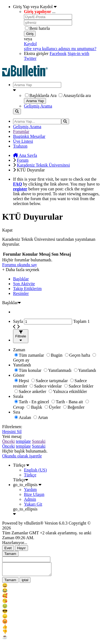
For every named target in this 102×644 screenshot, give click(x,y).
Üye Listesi (23, 141)
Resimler (21, 293)
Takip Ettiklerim (27, 289)
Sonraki (39, 441)
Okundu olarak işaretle (22, 456)
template (23, 441)
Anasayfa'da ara (75, 95)
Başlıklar (21, 279)
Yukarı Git (33, 504)
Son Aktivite (24, 284)
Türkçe (21, 465)
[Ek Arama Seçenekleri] (56, 90)
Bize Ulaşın (34, 494)
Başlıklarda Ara (41, 95)
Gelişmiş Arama (38, 106)
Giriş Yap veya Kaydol (35, 7)
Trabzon (20, 146)
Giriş (30, 34)
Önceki (8, 441)
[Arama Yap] (37, 85)
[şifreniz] (48, 23)
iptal (25, 582)
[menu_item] (51, 588)
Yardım (30, 489)
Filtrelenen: (12, 427)
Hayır (21, 548)
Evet (8, 548)
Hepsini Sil (12, 432)
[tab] (56, 279)
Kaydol (30, 44)
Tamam (10, 554)
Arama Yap (35, 101)
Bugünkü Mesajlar (29, 136)
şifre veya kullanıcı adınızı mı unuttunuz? (60, 49)
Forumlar (21, 131)
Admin (30, 499)
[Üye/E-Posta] (48, 17)
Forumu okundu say (20, 265)
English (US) (35, 470)
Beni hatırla (37, 28)
